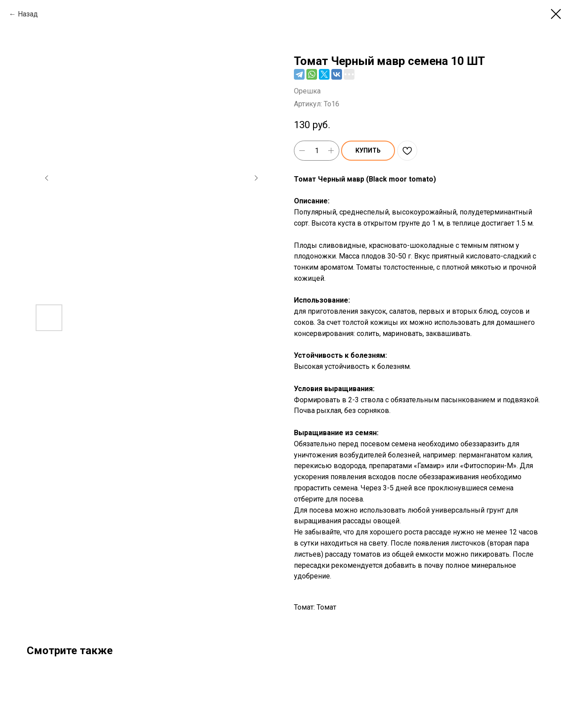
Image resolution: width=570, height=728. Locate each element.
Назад (28, 14)
